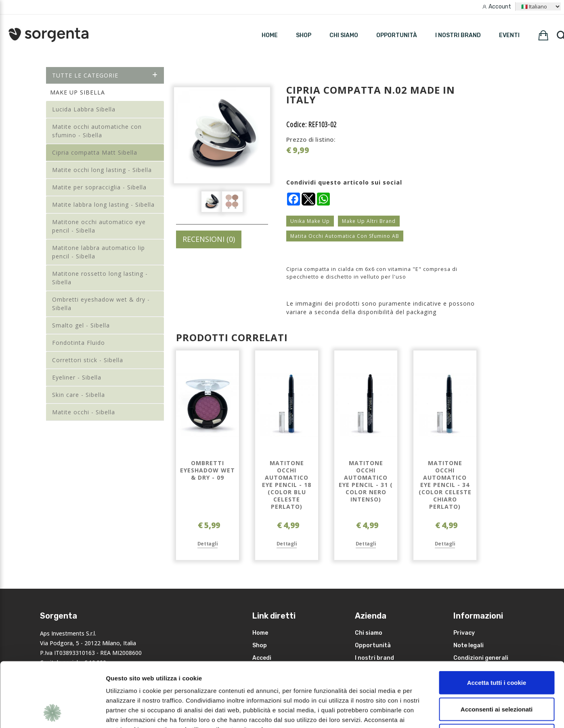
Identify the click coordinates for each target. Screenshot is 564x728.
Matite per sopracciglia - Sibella (99, 187)
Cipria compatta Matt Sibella (95, 152)
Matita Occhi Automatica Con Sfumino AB (345, 236)
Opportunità (397, 35)
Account (500, 7)
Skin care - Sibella (79, 395)
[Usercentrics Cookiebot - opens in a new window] (52, 712)
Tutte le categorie (105, 75)
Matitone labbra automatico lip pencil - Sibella (99, 252)
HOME (270, 35)
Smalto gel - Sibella (81, 325)
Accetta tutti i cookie (497, 622)
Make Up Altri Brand (369, 221)
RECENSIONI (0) (209, 239)
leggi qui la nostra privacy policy (156, 679)
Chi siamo (344, 35)
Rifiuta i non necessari (497, 675)
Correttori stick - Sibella (88, 360)
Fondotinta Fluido (79, 343)
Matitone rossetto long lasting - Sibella (100, 278)
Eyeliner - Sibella (77, 377)
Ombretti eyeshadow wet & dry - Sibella (101, 304)
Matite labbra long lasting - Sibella (103, 205)
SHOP (304, 35)
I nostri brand (458, 35)
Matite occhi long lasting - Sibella (102, 170)
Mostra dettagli (429, 712)
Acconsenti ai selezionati (497, 649)
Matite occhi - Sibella (84, 412)
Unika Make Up (310, 221)
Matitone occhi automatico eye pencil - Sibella (99, 226)
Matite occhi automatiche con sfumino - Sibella (97, 131)
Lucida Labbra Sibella (84, 109)
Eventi (509, 35)
